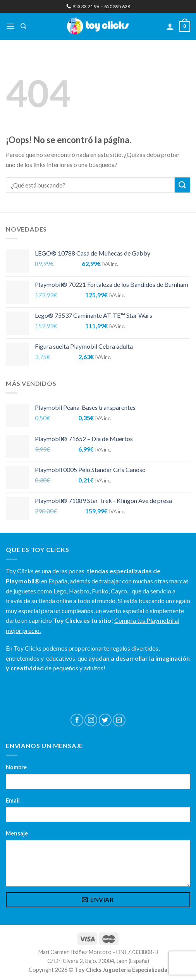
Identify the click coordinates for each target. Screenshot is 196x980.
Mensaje (17, 833)
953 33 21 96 (83, 6)
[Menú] (10, 26)
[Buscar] (23, 26)
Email (13, 800)
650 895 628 (117, 6)
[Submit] (182, 185)
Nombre (16, 767)
